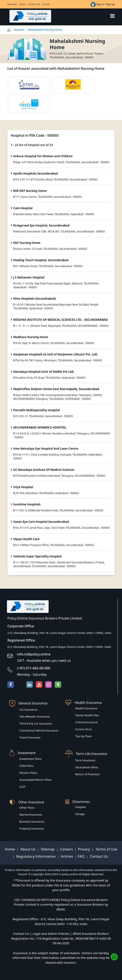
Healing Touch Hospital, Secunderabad (41, 260)
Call (46, 4)
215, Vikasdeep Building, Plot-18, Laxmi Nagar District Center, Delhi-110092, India (59, 633)
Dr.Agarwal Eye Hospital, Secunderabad (41, 225)
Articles (67, 856)
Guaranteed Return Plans (36, 780)
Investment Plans (30, 759)
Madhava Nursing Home (31, 337)
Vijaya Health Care (26, 539)
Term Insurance (85, 760)
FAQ (82, 856)
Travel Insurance (30, 737)
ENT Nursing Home (27, 243)
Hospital (19, 30)
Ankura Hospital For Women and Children (43, 156)
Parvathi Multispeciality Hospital (36, 410)
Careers (66, 849)
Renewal (12, 4)
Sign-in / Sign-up (103, 4)
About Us (28, 849)
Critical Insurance (86, 722)
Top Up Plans (84, 736)
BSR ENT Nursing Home (30, 191)
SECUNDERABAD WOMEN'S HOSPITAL (40, 427)
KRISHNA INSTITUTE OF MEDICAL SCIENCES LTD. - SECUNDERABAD (61, 320)
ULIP (22, 787)
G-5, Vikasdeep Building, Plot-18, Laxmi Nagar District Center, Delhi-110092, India (59, 647)
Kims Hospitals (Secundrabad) (35, 298)
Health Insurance (86, 708)
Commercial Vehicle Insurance (39, 730)
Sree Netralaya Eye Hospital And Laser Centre (46, 448)
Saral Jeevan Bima (87, 767)
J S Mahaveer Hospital (29, 277)
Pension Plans (28, 773)
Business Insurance (32, 822)
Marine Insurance (31, 815)
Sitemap (48, 849)
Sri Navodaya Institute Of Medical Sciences (44, 470)
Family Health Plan (87, 715)
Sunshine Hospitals (27, 504)
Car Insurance (28, 710)
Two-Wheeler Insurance (34, 717)
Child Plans (26, 766)
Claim (22, 4)
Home (10, 849)
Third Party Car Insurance (36, 723)
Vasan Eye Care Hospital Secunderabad (41, 522)
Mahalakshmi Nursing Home (45, 30)
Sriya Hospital (23, 487)
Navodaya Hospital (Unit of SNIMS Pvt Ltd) (44, 372)
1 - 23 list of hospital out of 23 (32, 145)
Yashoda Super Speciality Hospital (37, 556)
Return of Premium (88, 774)
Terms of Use (106, 849)
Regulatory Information (36, 856)
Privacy (84, 849)
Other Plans (27, 808)
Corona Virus (84, 729)
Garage (80, 814)
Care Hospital (23, 208)
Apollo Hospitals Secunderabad (36, 173)
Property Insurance (32, 828)
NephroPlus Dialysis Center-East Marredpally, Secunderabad (56, 389)
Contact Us (34, 4)
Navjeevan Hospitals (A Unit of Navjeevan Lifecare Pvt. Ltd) (55, 354)
